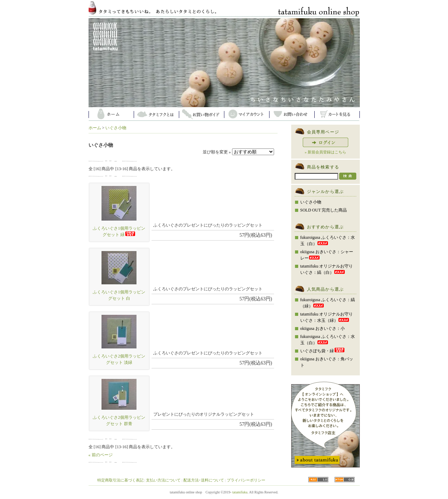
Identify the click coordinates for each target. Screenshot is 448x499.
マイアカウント (247, 114)
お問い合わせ (292, 114)
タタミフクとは (156, 114)
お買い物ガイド (201, 114)
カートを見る (337, 114)
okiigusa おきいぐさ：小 (323, 328)
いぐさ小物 (116, 128)
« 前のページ (101, 455)
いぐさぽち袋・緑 (323, 351)
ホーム (111, 114)
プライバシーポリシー (246, 480)
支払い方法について (163, 480)
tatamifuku (240, 492)
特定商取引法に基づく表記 (120, 480)
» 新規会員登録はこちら (325, 152)
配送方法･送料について (204, 480)
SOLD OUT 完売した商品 (324, 210)
